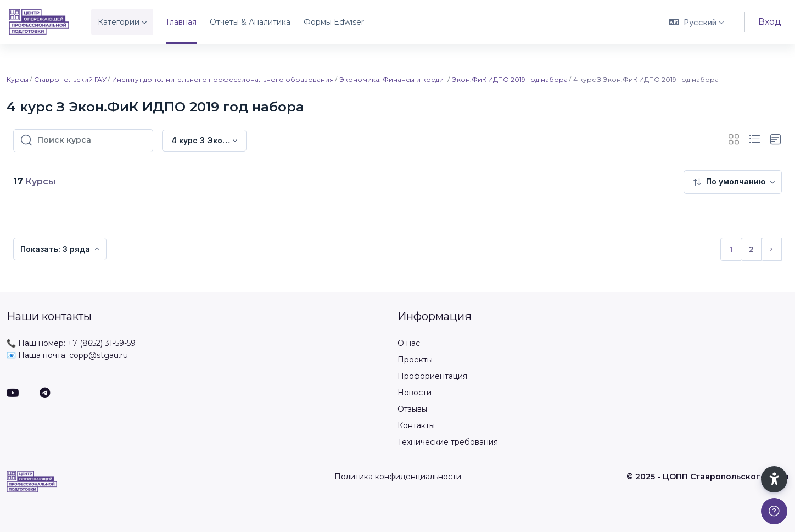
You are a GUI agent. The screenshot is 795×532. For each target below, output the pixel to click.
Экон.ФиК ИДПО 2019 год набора (510, 79)
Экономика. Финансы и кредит (393, 79)
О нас (409, 343)
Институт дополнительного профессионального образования (223, 79)
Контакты (416, 425)
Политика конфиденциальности (398, 477)
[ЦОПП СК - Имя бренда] (39, 22)
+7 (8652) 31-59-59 (102, 343)
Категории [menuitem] (119, 22)
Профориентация (432, 376)
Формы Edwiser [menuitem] (334, 22)
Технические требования (448, 442)
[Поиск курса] (92, 141)
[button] (696, 22)
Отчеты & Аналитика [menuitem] (250, 22)
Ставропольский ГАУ (70, 79)
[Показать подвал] (774, 511)
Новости (415, 393)
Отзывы (412, 409)
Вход (770, 22)
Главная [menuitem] (181, 22)
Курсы (18, 79)
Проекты (415, 360)
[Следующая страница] (771, 249)
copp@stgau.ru (99, 355)
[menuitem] (733, 182)
